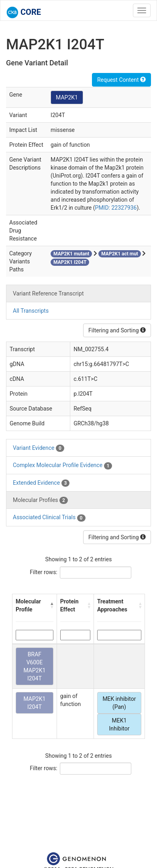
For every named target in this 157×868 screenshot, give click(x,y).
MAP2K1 (67, 97)
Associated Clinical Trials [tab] (49, 518)
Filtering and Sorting (117, 330)
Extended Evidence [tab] (41, 483)
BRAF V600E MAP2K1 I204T (35, 666)
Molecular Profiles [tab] (40, 500)
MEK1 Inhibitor (119, 724)
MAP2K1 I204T (35, 703)
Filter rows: (44, 572)
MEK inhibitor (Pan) (119, 703)
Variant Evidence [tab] (39, 448)
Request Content (121, 80)
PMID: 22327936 (116, 208)
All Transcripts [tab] (31, 311)
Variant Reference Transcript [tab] (48, 293)
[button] (52, 605)
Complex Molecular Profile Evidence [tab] (62, 465)
